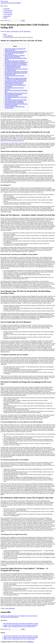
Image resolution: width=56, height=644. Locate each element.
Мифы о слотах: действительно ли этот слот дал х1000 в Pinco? (19, 626)
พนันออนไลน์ (7, 16)
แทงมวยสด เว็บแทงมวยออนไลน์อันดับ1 (11, 3)
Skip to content (4, 1)
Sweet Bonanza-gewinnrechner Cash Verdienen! (16, 72)
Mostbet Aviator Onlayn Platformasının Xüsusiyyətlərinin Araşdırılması (21, 625)
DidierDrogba (27, 31)
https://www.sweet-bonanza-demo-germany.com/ (12, 141)
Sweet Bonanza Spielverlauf (12, 96)
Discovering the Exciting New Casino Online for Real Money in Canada (21, 623)
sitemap (5, 18)
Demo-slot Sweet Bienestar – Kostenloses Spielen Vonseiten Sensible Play (15, 56)
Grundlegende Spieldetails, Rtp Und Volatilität (16, 65)
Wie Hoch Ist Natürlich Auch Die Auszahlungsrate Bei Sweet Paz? (13, 67)
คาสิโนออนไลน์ (8, 13)
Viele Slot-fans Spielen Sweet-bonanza (14, 101)
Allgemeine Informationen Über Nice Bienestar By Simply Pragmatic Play (16, 105)
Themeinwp (30, 642)
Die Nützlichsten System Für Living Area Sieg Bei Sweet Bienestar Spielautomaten (16, 94)
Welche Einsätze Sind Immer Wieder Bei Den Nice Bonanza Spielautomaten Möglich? (16, 52)
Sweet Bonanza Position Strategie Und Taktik (16, 100)
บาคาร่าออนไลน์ (8, 14)
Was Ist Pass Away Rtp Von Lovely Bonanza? (16, 64)
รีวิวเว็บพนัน (7, 9)
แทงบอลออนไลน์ (8, 11)
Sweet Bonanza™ (9, 54)
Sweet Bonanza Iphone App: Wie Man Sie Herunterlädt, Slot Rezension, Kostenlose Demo (16, 62)
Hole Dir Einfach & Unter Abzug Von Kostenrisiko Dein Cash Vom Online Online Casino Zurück (15, 85)
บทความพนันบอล (10, 608)
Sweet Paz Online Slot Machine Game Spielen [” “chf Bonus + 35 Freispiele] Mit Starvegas (16, 79)
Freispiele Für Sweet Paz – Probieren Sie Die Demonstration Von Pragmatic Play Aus (15, 82)
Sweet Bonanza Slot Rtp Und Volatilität (14, 103)
